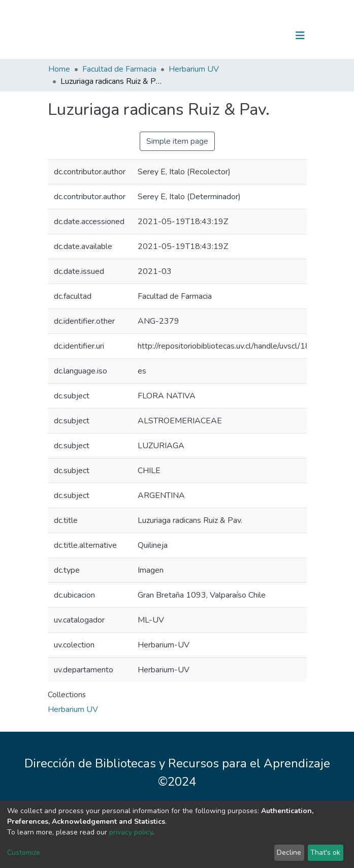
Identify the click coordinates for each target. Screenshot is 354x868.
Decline (289, 852)
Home (59, 69)
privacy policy (131, 832)
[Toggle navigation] (300, 36)
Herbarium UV (194, 69)
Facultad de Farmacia (119, 69)
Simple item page (177, 141)
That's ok (325, 852)
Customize (24, 852)
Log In (268, 36)
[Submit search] (248, 36)
